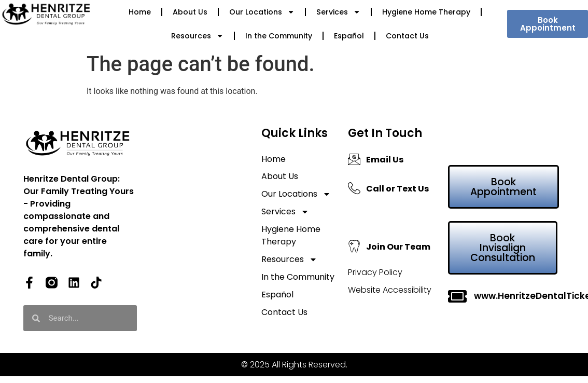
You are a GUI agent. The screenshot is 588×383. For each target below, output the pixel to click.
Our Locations (262, 12)
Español (349, 36)
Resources (197, 36)
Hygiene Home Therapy (426, 12)
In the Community (279, 36)
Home (140, 12)
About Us (190, 12)
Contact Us (407, 36)
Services (338, 12)
